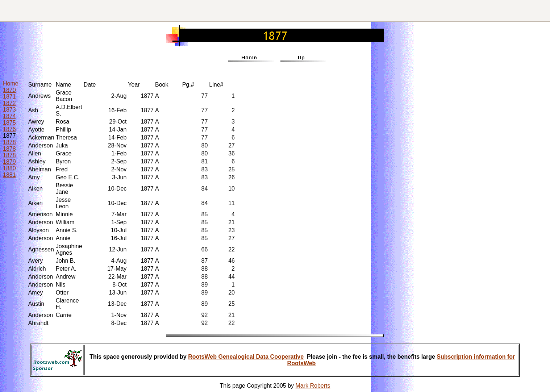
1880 (9, 168)
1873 (9, 110)
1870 (9, 90)
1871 (9, 97)
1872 (9, 103)
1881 (9, 175)
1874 (9, 116)
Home (11, 84)
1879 (9, 162)
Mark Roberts (313, 386)
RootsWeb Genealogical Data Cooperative (246, 357)
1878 (9, 142)
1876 (9, 129)
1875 (9, 123)
